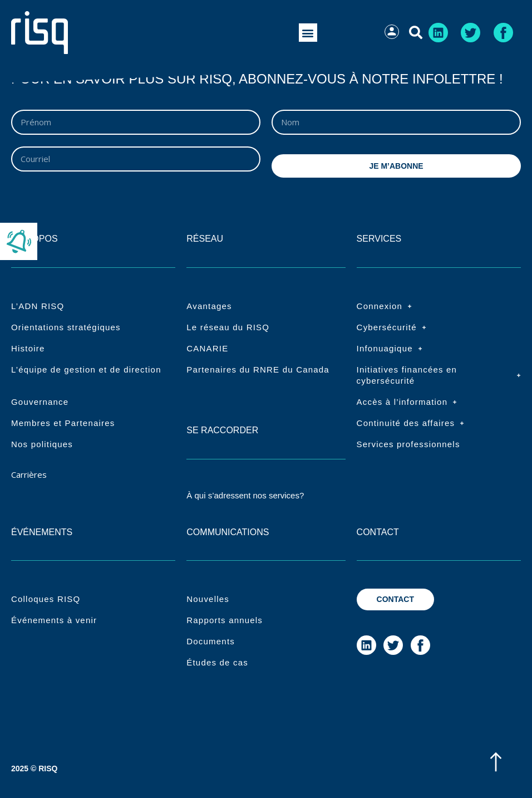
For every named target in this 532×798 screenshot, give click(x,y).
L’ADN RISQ (38, 306)
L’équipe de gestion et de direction (86, 369)
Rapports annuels (225, 620)
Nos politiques (42, 444)
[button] (308, 33)
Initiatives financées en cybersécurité (439, 375)
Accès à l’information (407, 402)
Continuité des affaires (411, 424)
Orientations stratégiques (66, 327)
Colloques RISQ (46, 599)
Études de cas (217, 662)
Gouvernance (40, 402)
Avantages (209, 306)
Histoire (28, 348)
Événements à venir (54, 620)
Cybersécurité (391, 328)
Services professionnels (408, 444)
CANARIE (207, 348)
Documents (211, 641)
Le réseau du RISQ (228, 327)
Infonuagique (390, 349)
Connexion (385, 307)
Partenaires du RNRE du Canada (258, 369)
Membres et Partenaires (63, 423)
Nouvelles (208, 599)
